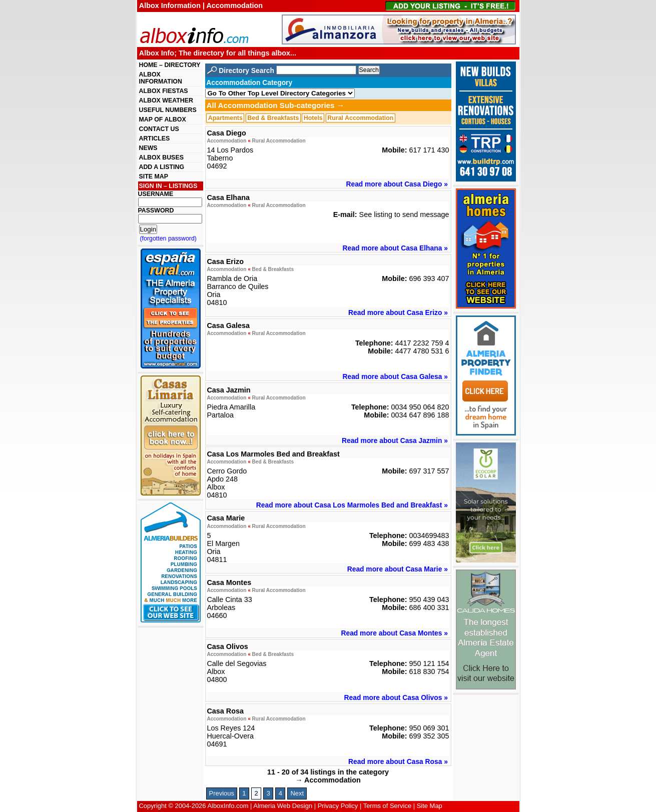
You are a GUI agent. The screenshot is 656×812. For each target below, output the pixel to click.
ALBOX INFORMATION (161, 78)
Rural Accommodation (360, 118)
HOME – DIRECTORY (170, 65)
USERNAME (156, 194)
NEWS (148, 148)
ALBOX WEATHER (166, 100)
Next (297, 793)
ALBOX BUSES (161, 157)
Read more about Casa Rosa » (398, 761)
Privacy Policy (338, 806)
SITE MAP (154, 176)
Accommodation (226, 141)
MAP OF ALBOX (163, 119)
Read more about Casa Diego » (397, 184)
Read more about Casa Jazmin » (395, 440)
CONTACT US (159, 129)
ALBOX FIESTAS (164, 91)
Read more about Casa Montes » (394, 633)
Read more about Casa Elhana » (395, 248)
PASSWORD (156, 210)
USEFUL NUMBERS (168, 110)
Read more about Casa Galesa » (395, 376)
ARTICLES (155, 138)
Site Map (430, 806)
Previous (222, 793)
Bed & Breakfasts (273, 118)
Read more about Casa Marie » (398, 569)
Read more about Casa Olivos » (396, 697)
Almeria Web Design (283, 806)
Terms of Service (387, 806)
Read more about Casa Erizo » (398, 312)
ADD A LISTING (162, 167)
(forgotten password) (169, 238)
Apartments (225, 118)
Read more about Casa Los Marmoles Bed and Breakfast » (352, 505)
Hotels (313, 118)
